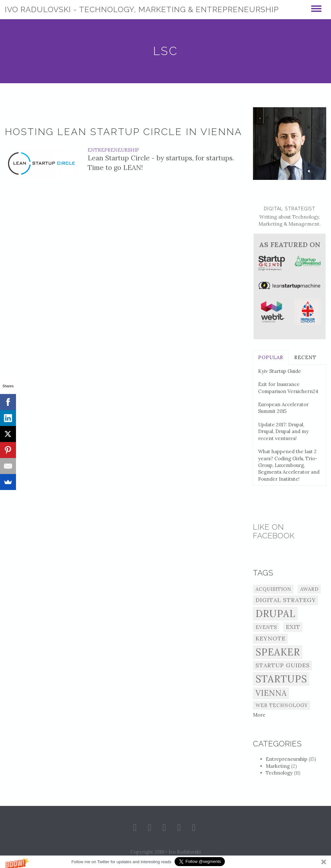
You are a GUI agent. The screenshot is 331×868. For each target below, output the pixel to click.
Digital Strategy (286, 600)
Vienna (271, 693)
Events (266, 627)
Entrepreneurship (113, 150)
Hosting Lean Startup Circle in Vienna (123, 132)
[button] (165, 862)
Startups (281, 679)
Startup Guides (283, 665)
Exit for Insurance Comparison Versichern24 (288, 388)
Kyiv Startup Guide (280, 371)
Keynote (271, 638)
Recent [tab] (305, 357)
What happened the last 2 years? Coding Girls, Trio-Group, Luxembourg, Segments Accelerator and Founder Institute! (289, 465)
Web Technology (282, 705)
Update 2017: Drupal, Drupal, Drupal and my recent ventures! (283, 431)
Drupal (276, 614)
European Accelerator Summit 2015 (283, 408)
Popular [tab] (271, 357)
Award (309, 589)
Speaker (278, 652)
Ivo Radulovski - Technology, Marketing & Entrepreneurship (142, 9)
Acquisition (273, 589)
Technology (283, 773)
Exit (293, 627)
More (259, 715)
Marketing (281, 766)
